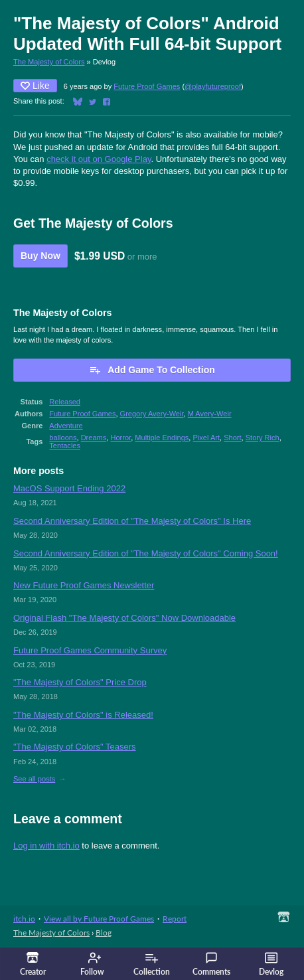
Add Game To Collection (152, 370)
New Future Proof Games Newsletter (84, 585)
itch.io (24, 919)
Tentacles (65, 446)
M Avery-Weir (210, 414)
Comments (211, 964)
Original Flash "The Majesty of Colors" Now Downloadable (124, 618)
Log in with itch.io (46, 846)
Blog (104, 933)
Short (232, 438)
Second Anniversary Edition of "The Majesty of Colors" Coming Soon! (146, 553)
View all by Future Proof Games (99, 919)
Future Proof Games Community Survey (90, 650)
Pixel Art (207, 438)
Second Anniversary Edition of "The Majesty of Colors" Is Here (132, 521)
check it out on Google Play (99, 159)
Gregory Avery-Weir (152, 414)
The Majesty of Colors (49, 62)
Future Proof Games (147, 86)
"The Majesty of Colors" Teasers (75, 747)
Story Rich (263, 438)
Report (175, 919)
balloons (63, 438)
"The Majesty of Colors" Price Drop (80, 682)
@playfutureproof (213, 86)
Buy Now (40, 256)
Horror (120, 438)
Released (65, 402)
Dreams (94, 438)
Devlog (271, 964)
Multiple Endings (162, 438)
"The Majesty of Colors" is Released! (83, 715)
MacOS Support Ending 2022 (69, 488)
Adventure (66, 426)
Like (35, 86)
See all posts (34, 779)
